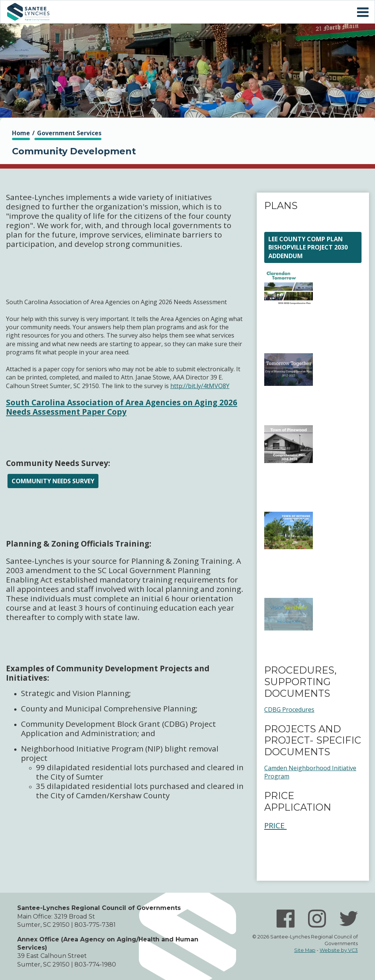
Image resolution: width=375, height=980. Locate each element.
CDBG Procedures (289, 710)
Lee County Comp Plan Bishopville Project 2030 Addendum (308, 247)
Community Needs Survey (53, 481)
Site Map (305, 950)
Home (28, 12)
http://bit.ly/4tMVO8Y (200, 386)
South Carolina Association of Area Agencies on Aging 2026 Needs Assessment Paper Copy (122, 407)
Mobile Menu (363, 12)
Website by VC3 (339, 950)
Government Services (69, 133)
